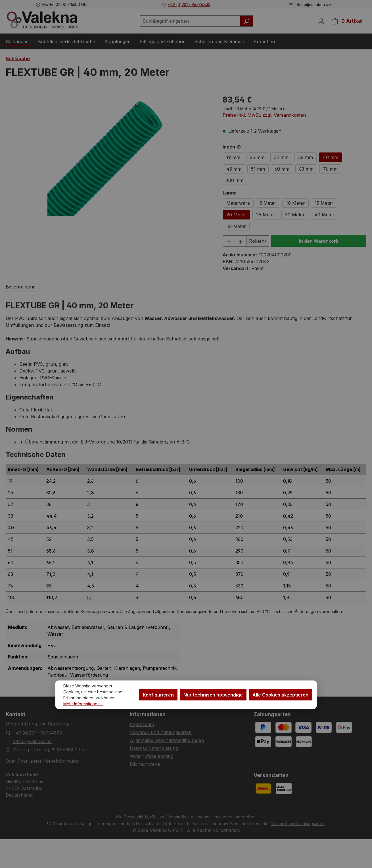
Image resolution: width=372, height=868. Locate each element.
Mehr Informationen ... (83, 703)
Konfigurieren (158, 695)
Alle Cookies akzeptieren (280, 695)
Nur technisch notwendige (213, 695)
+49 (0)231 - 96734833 (189, 4)
